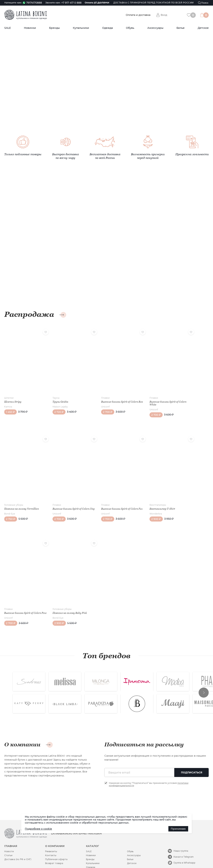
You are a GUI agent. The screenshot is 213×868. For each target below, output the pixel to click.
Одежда (107, 28)
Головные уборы (14, 489)
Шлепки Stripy (13, 394)
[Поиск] (203, 3)
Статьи (8, 838)
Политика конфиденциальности (105, 858)
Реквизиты (51, 834)
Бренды (54, 28)
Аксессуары (155, 28)
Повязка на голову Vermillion (21, 493)
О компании (22, 727)
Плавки (95, 390)
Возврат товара (54, 845)
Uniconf (95, 402)
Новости (9, 834)
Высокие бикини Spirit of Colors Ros (109, 395)
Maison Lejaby (55, 399)
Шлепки (9, 390)
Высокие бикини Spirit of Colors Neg (66, 495)
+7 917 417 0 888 (71, 3)
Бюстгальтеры (142, 489)
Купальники (81, 28)
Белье (181, 28)
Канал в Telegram (184, 839)
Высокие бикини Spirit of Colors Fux (109, 495)
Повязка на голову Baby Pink (65, 592)
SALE (8, 28)
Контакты (51, 838)
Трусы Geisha (55, 394)
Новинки (30, 28)
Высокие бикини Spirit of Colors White (153, 395)
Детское (203, 28)
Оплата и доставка (138, 15)
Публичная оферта (56, 841)
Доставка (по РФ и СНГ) (18, 841)
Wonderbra (140, 498)
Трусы (51, 390)
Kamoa (8, 399)
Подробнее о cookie (38, 829)
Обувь (130, 28)
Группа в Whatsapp (184, 845)
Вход (164, 15)
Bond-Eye (10, 498)
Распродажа (29, 314)
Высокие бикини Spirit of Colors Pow (23, 594)
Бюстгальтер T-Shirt (147, 493)
